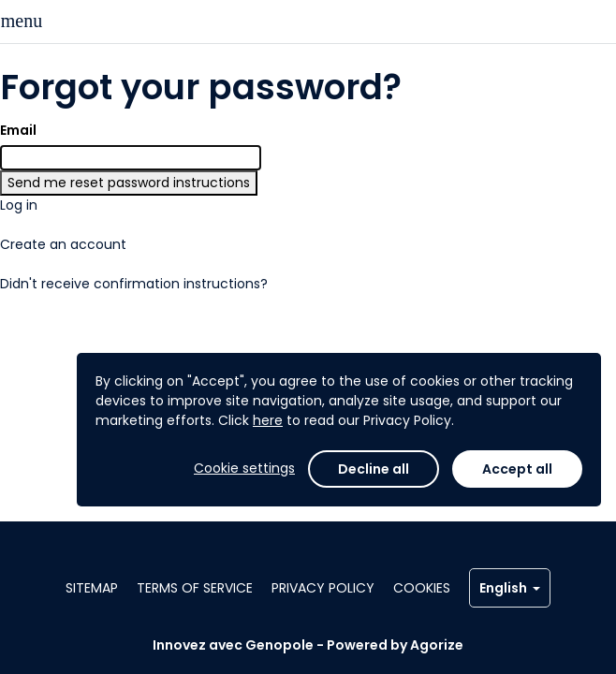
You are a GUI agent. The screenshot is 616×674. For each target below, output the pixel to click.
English (510, 588)
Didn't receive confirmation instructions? (134, 284)
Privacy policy (323, 588)
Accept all (517, 469)
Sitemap (92, 588)
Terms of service (195, 588)
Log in (19, 205)
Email (18, 130)
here (268, 420)
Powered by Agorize (395, 645)
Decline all (374, 469)
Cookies (422, 588)
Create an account (63, 244)
